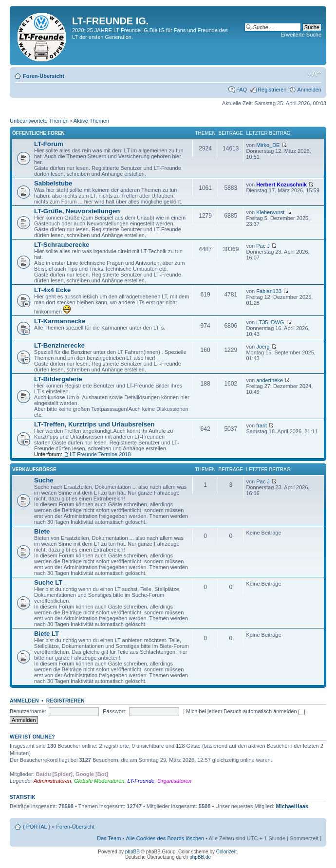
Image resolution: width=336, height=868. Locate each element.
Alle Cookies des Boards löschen (165, 838)
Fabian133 (269, 291)
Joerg (263, 347)
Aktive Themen (91, 121)
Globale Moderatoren (99, 781)
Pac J (263, 246)
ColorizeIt (226, 852)
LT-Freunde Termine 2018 (100, 454)
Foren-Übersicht (44, 76)
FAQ (242, 90)
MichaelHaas (292, 806)
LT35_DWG (270, 322)
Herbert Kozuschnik (281, 185)
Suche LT (48, 582)
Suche (44, 480)
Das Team (109, 838)
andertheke (270, 380)
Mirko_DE (268, 145)
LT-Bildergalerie (58, 379)
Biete (42, 531)
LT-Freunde (141, 781)
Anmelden (309, 90)
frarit (261, 425)
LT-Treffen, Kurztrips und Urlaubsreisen (94, 424)
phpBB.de (200, 857)
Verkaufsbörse (34, 470)
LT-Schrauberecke (62, 245)
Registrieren (272, 90)
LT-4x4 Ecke (52, 290)
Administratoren (52, 781)
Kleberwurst (270, 212)
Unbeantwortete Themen (39, 121)
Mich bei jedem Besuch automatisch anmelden (245, 711)
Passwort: (114, 711)
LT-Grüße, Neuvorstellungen (77, 211)
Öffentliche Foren (38, 133)
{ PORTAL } (37, 827)
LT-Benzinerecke (59, 345)
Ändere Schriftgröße (314, 74)
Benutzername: (28, 711)
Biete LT (47, 634)
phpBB (132, 852)
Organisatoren (174, 781)
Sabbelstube (53, 183)
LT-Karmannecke (60, 321)
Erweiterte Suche (301, 35)
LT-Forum (49, 144)
